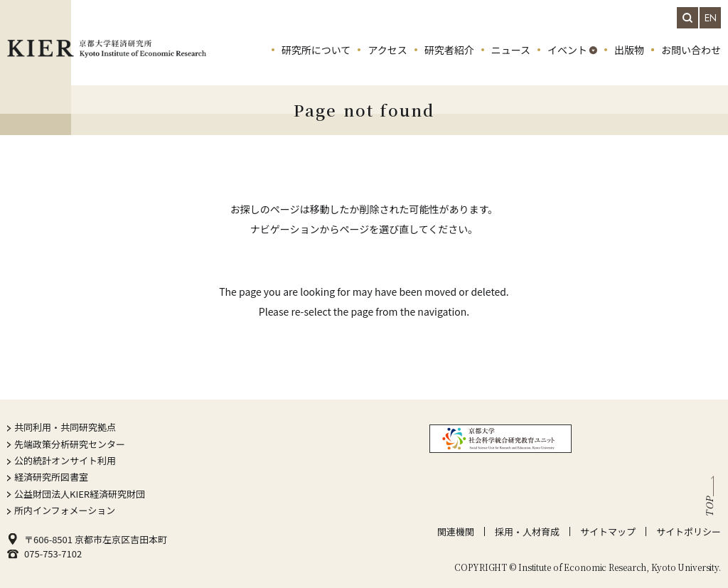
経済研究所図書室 (51, 477)
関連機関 (456, 531)
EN (711, 18)
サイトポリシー (689, 531)
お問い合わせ (691, 50)
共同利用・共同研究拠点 (65, 427)
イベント (567, 50)
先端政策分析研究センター (70, 444)
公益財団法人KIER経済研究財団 (80, 494)
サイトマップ (608, 531)
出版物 (629, 50)
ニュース (511, 50)
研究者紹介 (449, 50)
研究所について (316, 50)
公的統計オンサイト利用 (65, 460)
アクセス (387, 50)
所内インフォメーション (65, 510)
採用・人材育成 (527, 531)
